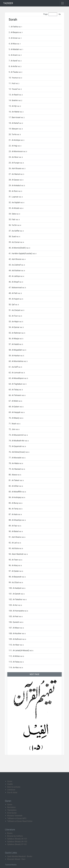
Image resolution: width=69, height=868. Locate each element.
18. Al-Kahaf (14, 123)
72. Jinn (12, 429)
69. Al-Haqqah (15, 412)
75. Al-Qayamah (15, 446)
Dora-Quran (12, 813)
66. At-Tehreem (15, 395)
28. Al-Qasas (14, 180)
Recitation (11, 807)
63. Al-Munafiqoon (16, 378)
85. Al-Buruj (14, 503)
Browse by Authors (15, 836)
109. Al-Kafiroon (16, 639)
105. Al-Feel (14, 616)
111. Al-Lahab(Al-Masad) (19, 650)
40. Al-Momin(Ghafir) (18, 248)
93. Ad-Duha (14, 548)
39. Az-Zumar (14, 242)
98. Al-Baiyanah (15, 577)
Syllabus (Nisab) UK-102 (17, 842)
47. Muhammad (15, 288)
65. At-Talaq (14, 390)
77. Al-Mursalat (15, 458)
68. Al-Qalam (14, 407)
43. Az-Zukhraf (15, 265)
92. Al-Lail (13, 543)
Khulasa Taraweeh (15, 816)
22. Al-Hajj (13, 146)
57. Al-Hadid (14, 344)
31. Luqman (14, 197)
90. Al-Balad (14, 531)
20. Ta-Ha (13, 134)
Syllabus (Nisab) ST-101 (17, 844)
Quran (10, 781)
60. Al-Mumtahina (16, 361)
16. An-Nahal (14, 112)
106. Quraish (14, 622)
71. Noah (13, 424)
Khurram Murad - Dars (16, 859)
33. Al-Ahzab (14, 208)
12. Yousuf (13, 89)
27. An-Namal (15, 174)
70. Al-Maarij (14, 418)
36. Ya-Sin (13, 225)
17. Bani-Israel (15, 117)
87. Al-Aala (13, 514)
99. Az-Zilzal (14, 582)
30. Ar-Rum (13, 191)
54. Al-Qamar (14, 327)
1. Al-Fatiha (14, 27)
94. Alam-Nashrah (16, 554)
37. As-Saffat (14, 231)
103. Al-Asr (13, 605)
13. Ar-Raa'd (14, 95)
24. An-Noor (14, 157)
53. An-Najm (14, 322)
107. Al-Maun (14, 628)
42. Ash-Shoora (15, 259)
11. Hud (12, 83)
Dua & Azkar (12, 792)
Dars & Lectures (14, 787)
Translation (12, 810)
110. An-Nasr (14, 645)
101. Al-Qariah (15, 594)
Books (10, 833)
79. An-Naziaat (15, 469)
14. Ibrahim (14, 100)
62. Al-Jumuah (15, 373)
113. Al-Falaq (14, 662)
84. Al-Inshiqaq (15, 497)
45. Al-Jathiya (15, 276)
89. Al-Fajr (13, 526)
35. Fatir (12, 219)
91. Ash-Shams (15, 537)
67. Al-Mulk (14, 401)
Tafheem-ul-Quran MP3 (17, 818)
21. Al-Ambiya (15, 140)
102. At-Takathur (16, 599)
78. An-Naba (14, 463)
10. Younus (13, 78)
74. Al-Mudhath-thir (17, 441)
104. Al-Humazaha (16, 611)
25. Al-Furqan (14, 163)
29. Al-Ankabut (15, 185)
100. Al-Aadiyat (15, 588)
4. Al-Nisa (13, 44)
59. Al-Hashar (14, 356)
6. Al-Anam (13, 55)
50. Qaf (12, 305)
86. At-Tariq (14, 509)
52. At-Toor (13, 316)
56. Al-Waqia (14, 339)
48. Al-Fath (13, 293)
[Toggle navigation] (63, 3)
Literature (11, 790)
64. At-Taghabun (16, 384)
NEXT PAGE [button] (34, 674)
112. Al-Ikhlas (14, 656)
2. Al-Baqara (14, 32)
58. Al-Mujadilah (16, 350)
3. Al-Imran (13, 38)
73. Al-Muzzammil (16, 435)
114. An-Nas (14, 667)
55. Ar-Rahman (15, 333)
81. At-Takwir (14, 480)
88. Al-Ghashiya (15, 520)
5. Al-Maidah (14, 49)
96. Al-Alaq (13, 565)
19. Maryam (14, 129)
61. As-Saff (13, 367)
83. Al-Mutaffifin (15, 492)
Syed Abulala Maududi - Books (20, 856)
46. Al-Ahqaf (14, 282)
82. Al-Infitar (14, 486)
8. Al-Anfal (13, 66)
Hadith (10, 784)
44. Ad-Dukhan (15, 271)
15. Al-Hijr (13, 106)
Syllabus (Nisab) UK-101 (17, 839)
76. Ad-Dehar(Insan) (17, 452)
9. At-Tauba (14, 72)
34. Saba (13, 214)
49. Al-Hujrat (14, 299)
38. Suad (13, 237)
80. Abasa (13, 475)
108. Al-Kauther (15, 633)
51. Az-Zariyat (15, 310)
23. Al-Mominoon (16, 151)
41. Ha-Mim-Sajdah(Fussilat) (21, 254)
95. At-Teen (14, 560)
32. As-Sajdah (15, 202)
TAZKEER (8, 3)
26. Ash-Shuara (15, 168)
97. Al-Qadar (14, 571)
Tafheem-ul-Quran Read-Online (20, 821)
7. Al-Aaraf (13, 61)
